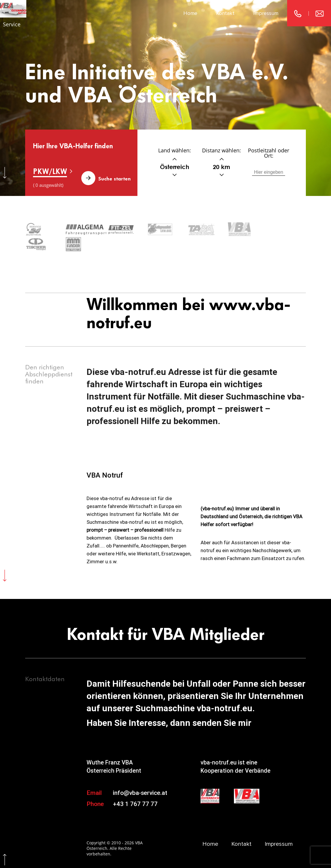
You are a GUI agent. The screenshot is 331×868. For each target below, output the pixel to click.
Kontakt (225, 13)
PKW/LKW (50, 171)
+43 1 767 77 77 (135, 789)
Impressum (266, 13)
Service (12, 24)
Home (190, 13)
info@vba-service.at (140, 778)
